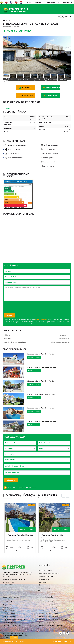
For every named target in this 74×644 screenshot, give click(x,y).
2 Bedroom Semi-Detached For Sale (41, 355)
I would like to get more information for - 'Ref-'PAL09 (37, 294)
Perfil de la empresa (45, 568)
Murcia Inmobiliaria (9, 620)
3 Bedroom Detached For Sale (20, 536)
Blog (40, 583)
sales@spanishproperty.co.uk (61, 343)
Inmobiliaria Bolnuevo (10, 600)
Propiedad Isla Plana (10, 609)
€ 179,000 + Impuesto (34, 399)
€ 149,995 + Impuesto (34, 372)
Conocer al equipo (44, 577)
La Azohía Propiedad (10, 611)
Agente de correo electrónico (63, 641)
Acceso (14, 635)
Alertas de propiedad (50, 2)
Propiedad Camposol (10, 603)
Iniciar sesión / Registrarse (65, 2)
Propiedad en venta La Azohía (48, 611)
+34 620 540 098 (65, 339)
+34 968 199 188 (65, 336)
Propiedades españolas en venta (49, 571)
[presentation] (18, 307)
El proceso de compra (46, 574)
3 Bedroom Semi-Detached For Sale (41, 395)
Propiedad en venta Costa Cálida (49, 605)
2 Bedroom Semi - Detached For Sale (41, 422)
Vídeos (41, 589)
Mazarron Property (9, 614)
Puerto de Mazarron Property (13, 623)
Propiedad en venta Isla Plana (48, 609)
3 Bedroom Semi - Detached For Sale (41, 368)
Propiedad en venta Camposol (48, 603)
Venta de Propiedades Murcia (48, 620)
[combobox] (20, 444)
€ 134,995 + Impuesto (34, 385)
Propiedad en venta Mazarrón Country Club (53, 617)
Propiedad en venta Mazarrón (48, 614)
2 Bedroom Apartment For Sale (52, 537)
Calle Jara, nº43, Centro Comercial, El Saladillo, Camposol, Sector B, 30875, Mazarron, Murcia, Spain (18, 572)
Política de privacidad (16, 633)
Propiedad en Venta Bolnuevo (48, 600)
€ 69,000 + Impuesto (34, 426)
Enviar (10, 316)
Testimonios (42, 580)
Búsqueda (11, 481)
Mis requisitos (37, 2)
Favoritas (28, 2)
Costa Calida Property (10, 605)
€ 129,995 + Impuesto (34, 358)
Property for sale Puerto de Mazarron (51, 623)
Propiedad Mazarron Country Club (14, 617)
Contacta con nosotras (46, 586)
